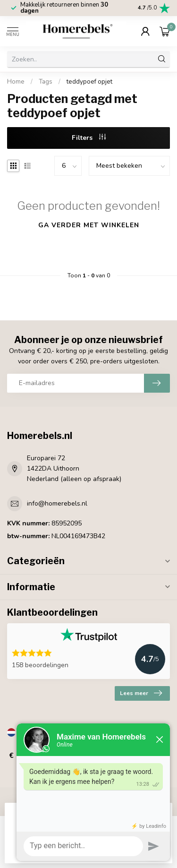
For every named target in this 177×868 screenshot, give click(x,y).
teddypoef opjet (89, 82)
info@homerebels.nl (57, 503)
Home (16, 82)
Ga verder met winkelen (89, 225)
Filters (89, 138)
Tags (46, 82)
